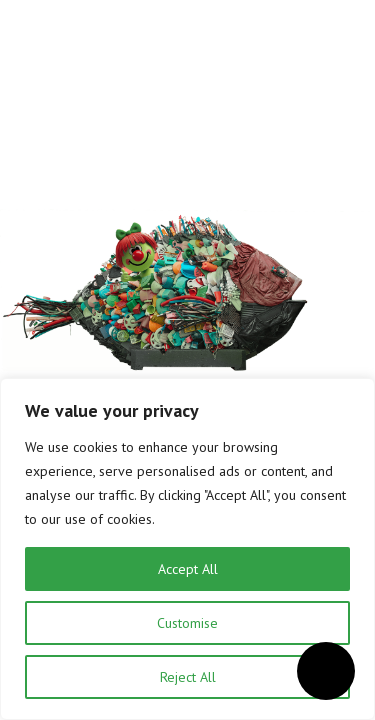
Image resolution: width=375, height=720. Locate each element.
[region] (187, 549)
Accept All (188, 569)
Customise (187, 623)
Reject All (188, 677)
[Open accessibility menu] (326, 671)
